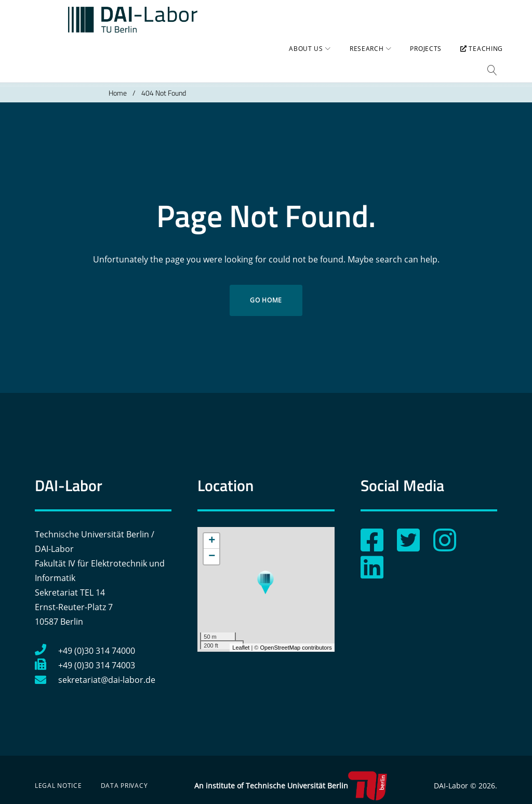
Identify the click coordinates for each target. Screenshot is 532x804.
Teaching (476, 60)
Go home (266, 291)
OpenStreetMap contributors (296, 638)
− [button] (212, 547)
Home (118, 83)
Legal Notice (58, 776)
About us (300, 60)
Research (361, 60)
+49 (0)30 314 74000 (85, 641)
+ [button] (212, 532)
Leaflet (241, 638)
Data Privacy (124, 776)
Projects (420, 60)
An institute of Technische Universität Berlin (291, 776)
